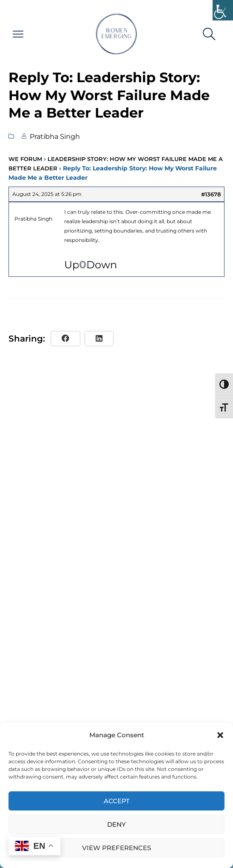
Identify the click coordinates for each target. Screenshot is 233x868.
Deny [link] (116, 824)
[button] (220, 735)
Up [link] (72, 265)
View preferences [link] (116, 848)
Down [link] (102, 265)
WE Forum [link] (25, 159)
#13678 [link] (211, 194)
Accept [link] (117, 801)
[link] (223, 10)
